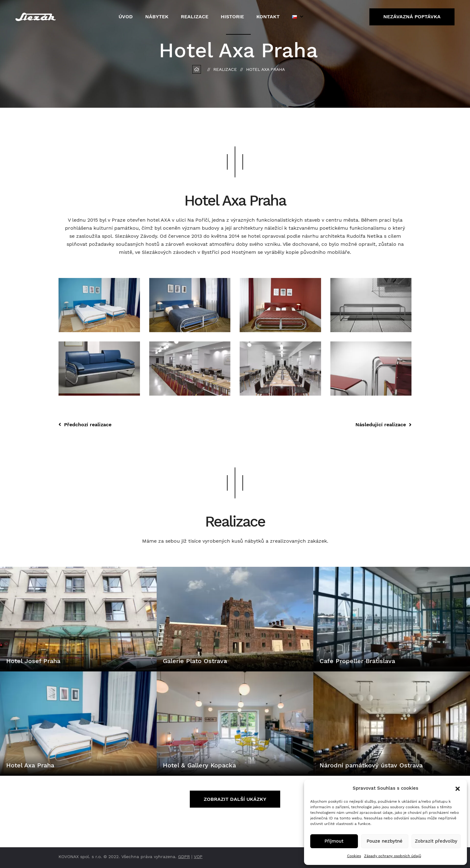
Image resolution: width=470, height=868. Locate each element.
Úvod (126, 17)
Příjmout (334, 841)
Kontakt (268, 17)
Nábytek (157, 17)
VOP (198, 857)
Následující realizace (383, 425)
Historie (232, 17)
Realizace (195, 17)
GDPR (184, 857)
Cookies (354, 856)
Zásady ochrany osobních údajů (393, 856)
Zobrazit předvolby (436, 841)
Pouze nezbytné (385, 841)
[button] (458, 788)
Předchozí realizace (85, 425)
